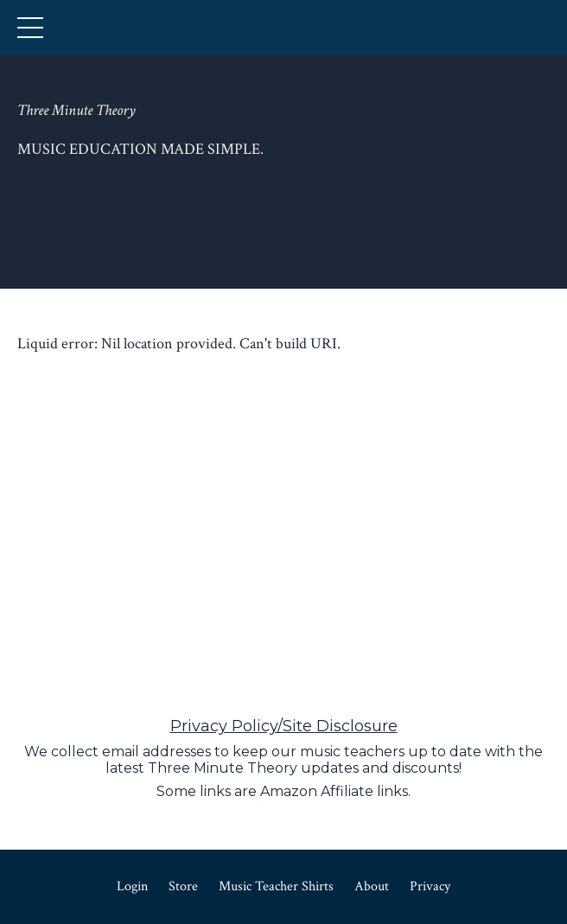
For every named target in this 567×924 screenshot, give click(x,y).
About (372, 886)
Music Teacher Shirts (276, 886)
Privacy (430, 886)
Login (132, 886)
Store (183, 886)
